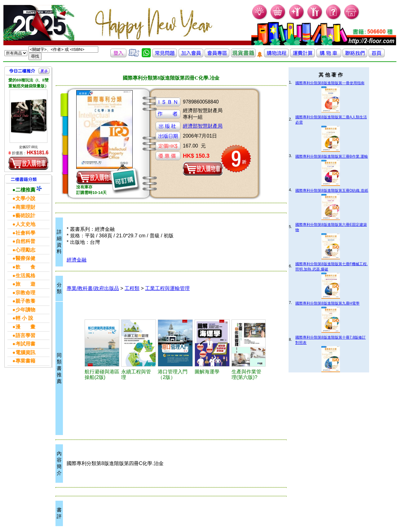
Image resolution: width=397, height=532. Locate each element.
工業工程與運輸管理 (167, 288)
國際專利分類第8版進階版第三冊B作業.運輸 (332, 156)
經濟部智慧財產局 (203, 126)
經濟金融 (77, 260)
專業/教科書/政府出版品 (93, 288)
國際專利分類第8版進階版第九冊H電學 (327, 303)
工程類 (132, 288)
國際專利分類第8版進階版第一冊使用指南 (330, 83)
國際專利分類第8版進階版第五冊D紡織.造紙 (332, 191)
